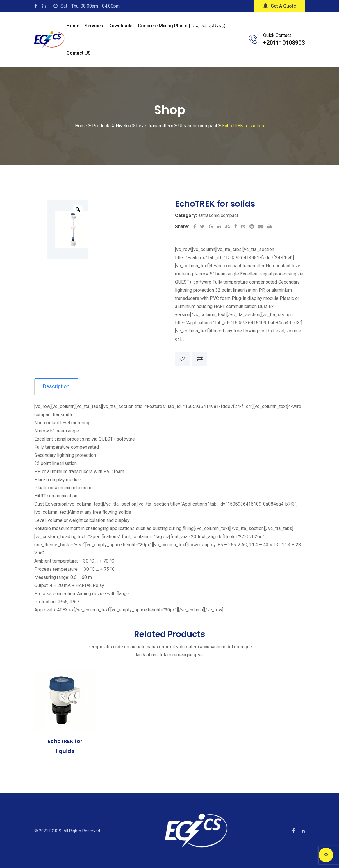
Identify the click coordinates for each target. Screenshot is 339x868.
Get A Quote (280, 6)
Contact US (79, 53)
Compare (200, 359)
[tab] (57, 387)
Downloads (121, 26)
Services (94, 26)
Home (73, 26)
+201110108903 (284, 43)
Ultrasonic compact (219, 215)
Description (57, 387)
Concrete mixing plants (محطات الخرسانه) (182, 26)
